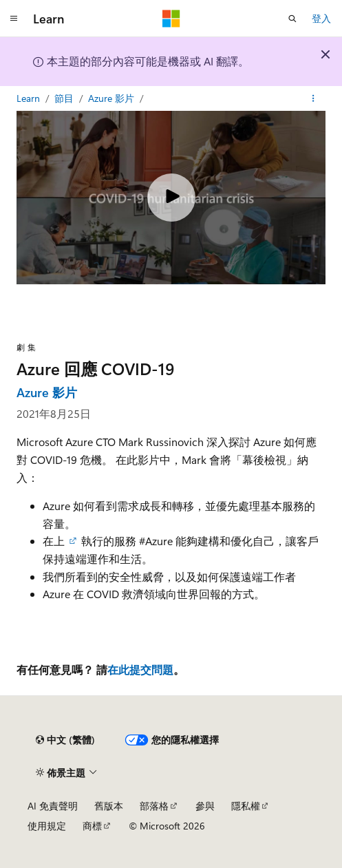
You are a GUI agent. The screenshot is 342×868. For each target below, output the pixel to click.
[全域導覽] (14, 19)
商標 (92, 826)
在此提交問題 (140, 669)
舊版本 (109, 806)
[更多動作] (313, 98)
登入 (321, 18)
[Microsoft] (171, 19)
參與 (205, 806)
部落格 (154, 806)
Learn (30, 98)
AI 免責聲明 (53, 806)
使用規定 (47, 826)
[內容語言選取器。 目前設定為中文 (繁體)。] (65, 740)
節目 (65, 98)
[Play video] (171, 198)
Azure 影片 (113, 98)
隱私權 (246, 806)
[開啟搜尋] (292, 19)
